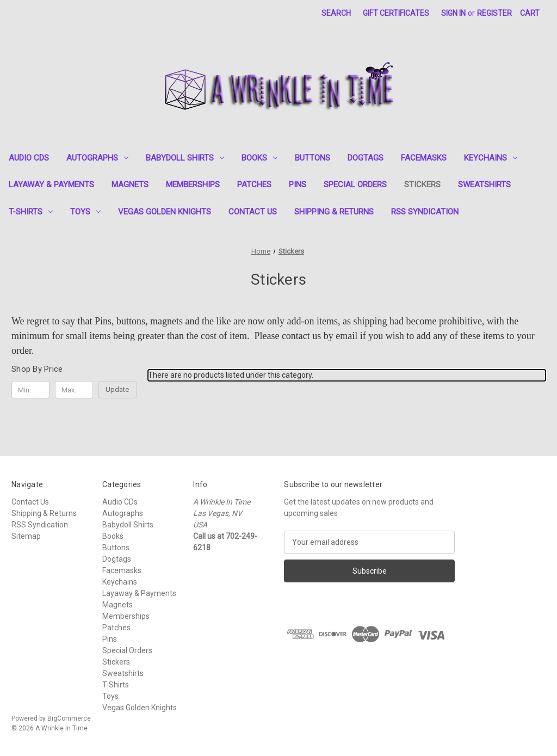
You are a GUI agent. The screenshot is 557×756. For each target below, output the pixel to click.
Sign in (453, 13)
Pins (298, 185)
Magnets (130, 185)
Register (494, 13)
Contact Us (253, 212)
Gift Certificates (396, 13)
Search (336, 13)
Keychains (491, 158)
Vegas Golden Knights (165, 212)
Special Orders (355, 185)
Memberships (193, 185)
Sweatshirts (484, 185)
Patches (254, 185)
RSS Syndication (425, 212)
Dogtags (366, 158)
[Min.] (30, 390)
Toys (85, 212)
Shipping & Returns (334, 212)
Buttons (312, 158)
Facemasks (424, 158)
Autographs (97, 158)
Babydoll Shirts (185, 158)
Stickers (422, 185)
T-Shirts (31, 212)
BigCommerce (69, 718)
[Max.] (74, 390)
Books (259, 158)
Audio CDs (29, 158)
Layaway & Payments (51, 185)
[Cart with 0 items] (530, 13)
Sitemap (26, 536)
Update (117, 389)
